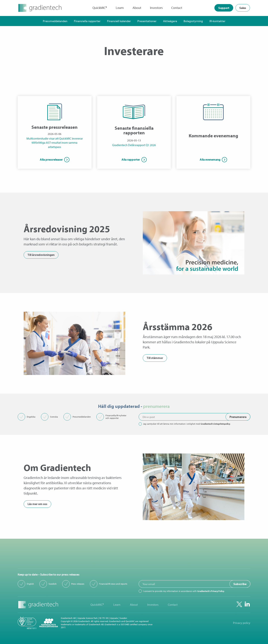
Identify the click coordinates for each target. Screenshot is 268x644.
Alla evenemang (210, 160)
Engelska (31, 417)
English (30, 584)
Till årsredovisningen (41, 255)
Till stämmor (155, 358)
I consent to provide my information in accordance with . (184, 591)
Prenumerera (238, 417)
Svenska (54, 417)
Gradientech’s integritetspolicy (215, 424)
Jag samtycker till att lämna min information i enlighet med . (187, 424)
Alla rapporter (131, 160)
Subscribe (240, 584)
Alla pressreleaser (51, 160)
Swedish (53, 584)
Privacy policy (242, 623)
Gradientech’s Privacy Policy (211, 591)
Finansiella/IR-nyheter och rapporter (116, 417)
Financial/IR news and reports (113, 584)
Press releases (78, 584)
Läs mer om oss (37, 504)
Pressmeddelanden (82, 417)
